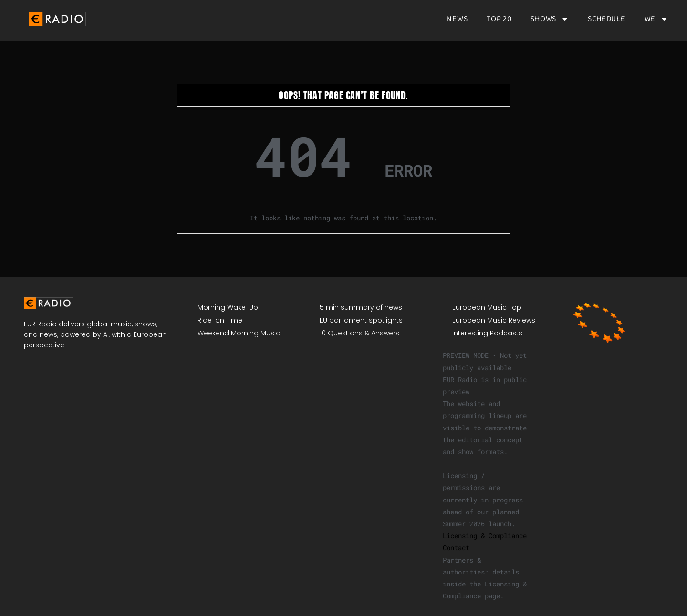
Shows (550, 19)
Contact (456, 548)
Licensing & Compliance (485, 536)
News (457, 19)
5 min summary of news (361, 307)
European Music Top (487, 307)
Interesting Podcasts (487, 333)
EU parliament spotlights (361, 320)
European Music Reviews (494, 320)
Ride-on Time (220, 320)
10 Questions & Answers (359, 333)
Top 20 (499, 19)
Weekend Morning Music (239, 333)
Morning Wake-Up (228, 307)
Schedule (607, 19)
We (656, 19)
